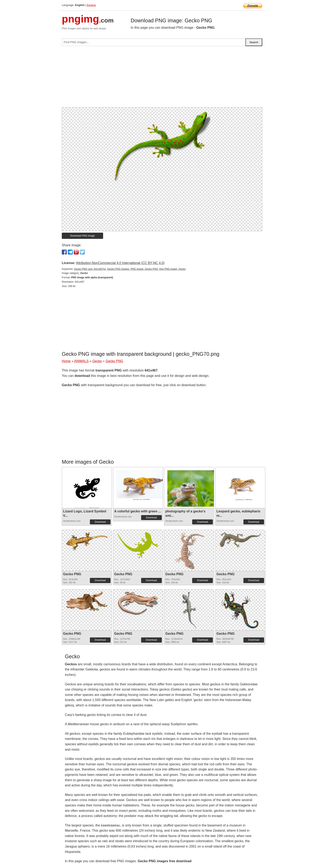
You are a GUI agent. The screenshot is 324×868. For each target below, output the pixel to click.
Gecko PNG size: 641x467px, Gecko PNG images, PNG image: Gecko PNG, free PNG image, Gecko (130, 269)
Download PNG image (83, 236)
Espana (91, 5)
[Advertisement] (162, 78)
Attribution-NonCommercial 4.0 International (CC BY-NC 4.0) (120, 263)
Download (100, 522)
